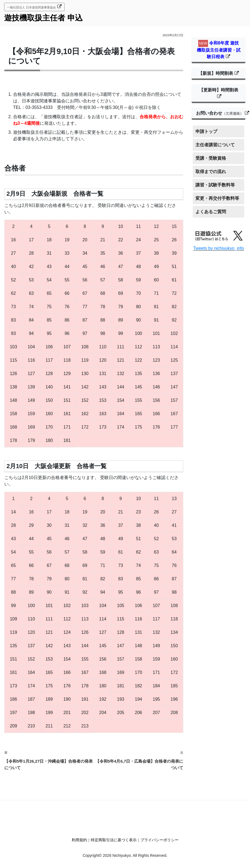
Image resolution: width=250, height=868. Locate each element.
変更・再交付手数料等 (217, 198)
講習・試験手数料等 (215, 185)
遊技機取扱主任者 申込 (43, 18)
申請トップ (206, 131)
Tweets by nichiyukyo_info (219, 248)
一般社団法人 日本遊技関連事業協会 (31, 7)
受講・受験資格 (211, 158)
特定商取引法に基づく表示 (114, 840)
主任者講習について (215, 145)
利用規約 (79, 840)
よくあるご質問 (211, 212)
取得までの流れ (211, 172)
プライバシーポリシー (159, 840)
